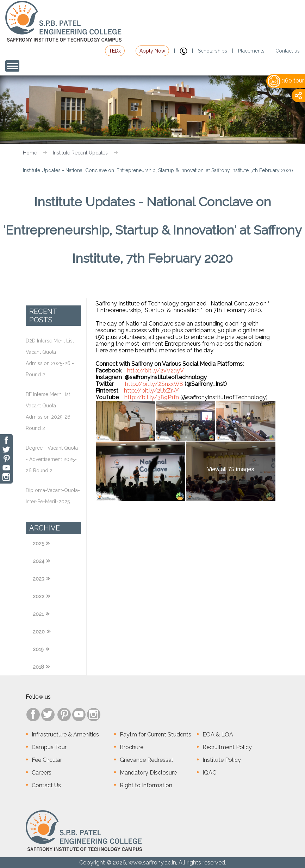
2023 (39, 579)
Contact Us (46, 785)
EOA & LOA (218, 735)
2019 (38, 649)
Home (30, 153)
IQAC (209, 773)
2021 (38, 614)
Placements (251, 51)
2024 (39, 561)
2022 (39, 596)
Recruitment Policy (227, 747)
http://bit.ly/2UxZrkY (151, 391)
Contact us (288, 51)
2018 (38, 667)
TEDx (115, 51)
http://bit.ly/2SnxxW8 (154, 384)
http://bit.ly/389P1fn (152, 397)
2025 (38, 544)
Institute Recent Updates (80, 153)
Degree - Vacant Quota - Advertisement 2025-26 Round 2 (52, 459)
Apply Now (152, 51)
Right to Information (146, 785)
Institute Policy (222, 760)
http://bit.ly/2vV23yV (155, 371)
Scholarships (213, 51)
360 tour (286, 81)
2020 (39, 632)
